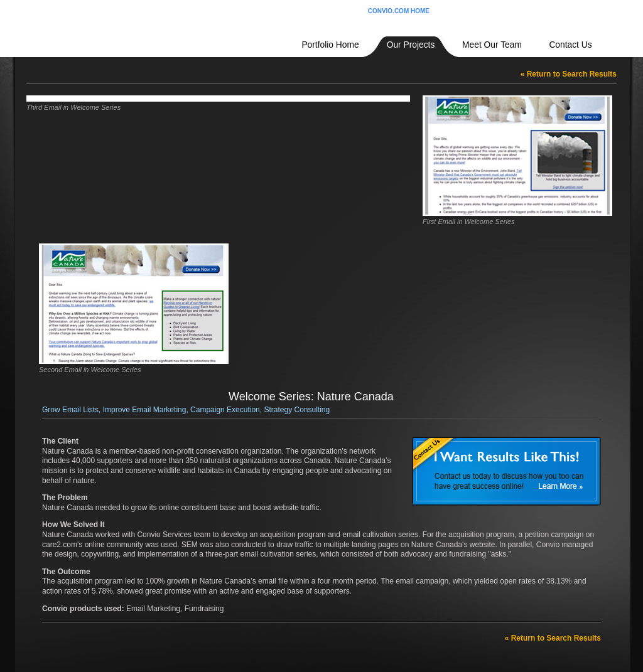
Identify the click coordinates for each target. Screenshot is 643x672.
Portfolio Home (330, 45)
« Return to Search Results (569, 74)
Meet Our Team (492, 45)
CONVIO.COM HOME (399, 11)
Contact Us (570, 45)
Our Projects (411, 45)
